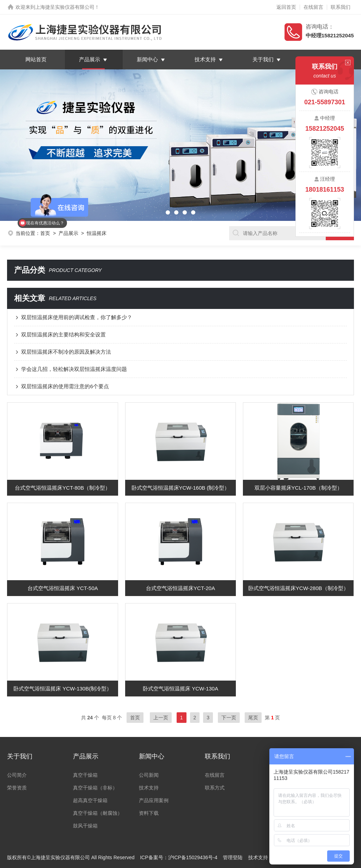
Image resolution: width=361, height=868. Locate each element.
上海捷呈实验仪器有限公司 (65, 7)
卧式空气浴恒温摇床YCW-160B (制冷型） (181, 488)
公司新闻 (149, 775)
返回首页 (286, 7)
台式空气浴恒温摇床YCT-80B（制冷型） (63, 488)
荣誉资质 (17, 788)
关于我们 (263, 59)
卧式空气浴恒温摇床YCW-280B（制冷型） (298, 588)
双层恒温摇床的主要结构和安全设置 (63, 334)
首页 (135, 718)
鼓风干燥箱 (85, 826)
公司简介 (17, 775)
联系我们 (341, 7)
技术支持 (205, 59)
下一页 (229, 718)
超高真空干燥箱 (90, 800)
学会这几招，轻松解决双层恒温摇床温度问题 (74, 369)
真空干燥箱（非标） (95, 788)
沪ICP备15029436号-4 (193, 857)
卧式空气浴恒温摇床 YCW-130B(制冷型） (63, 689)
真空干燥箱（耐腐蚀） (98, 813)
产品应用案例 (154, 800)
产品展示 (90, 59)
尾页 (253, 718)
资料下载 (149, 813)
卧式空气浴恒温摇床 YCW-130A (180, 689)
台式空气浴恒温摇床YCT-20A (180, 588)
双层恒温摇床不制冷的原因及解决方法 (66, 352)
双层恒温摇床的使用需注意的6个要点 (65, 386)
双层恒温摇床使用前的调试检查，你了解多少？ (77, 317)
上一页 (161, 718)
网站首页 (36, 59)
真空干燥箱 (85, 775)
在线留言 (313, 7)
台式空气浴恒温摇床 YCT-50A (63, 588)
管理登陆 (233, 857)
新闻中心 (147, 59)
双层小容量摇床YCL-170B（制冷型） (298, 488)
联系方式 (215, 788)
